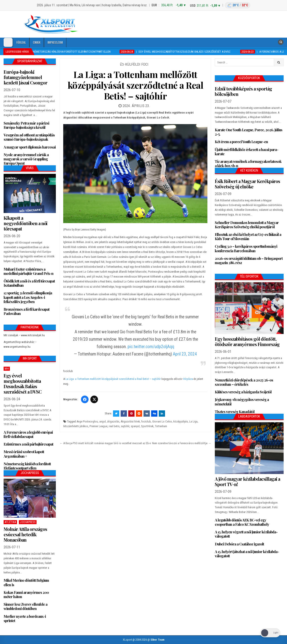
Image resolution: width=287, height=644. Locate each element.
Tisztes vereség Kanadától (235, 412)
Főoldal (21, 42)
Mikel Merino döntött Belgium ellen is (26, 582)
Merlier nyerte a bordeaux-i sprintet (25, 618)
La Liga (193, 421)
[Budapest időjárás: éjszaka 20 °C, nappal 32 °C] (238, 5)
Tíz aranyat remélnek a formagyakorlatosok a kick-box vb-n (248, 164)
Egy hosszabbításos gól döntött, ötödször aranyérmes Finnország (247, 341)
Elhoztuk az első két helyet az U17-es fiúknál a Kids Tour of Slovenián (248, 237)
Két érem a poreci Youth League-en (241, 142)
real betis (114, 426)
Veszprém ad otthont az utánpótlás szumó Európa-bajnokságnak (29, 137)
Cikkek (37, 42)
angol (103, 421)
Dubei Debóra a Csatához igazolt (239, 544)
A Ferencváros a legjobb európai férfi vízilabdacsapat (28, 434)
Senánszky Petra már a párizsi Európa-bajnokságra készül (26, 125)
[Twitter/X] (94, 399)
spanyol (135, 426)
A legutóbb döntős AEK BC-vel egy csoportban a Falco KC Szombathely (242, 522)
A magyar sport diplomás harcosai (30, 147)
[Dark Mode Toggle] (8, 42)
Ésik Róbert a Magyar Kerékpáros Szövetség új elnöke (247, 184)
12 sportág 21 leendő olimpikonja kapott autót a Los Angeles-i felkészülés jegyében (28, 297)
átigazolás (113, 421)
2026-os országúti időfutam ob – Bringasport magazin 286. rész (249, 261)
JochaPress (28, 522)
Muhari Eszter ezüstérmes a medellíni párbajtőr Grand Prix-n (28, 271)
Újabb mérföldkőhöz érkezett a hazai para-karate (247, 152)
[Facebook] (85, 399)
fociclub (146, 421)
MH (7, 369)
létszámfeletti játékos (76, 426)
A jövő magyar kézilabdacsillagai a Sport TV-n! (247, 481)
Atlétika (10, 522)
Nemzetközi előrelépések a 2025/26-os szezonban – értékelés (244, 382)
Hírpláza (188, 379)
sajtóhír (125, 426)
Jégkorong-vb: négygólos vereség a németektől (242, 402)
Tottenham (161, 426)
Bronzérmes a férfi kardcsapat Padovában (26, 311)
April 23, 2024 (185, 354)
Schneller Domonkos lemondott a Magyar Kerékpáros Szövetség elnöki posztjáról (247, 225)
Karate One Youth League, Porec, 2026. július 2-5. (249, 132)
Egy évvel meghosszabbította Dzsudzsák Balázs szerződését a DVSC (23, 384)
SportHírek (147, 426)
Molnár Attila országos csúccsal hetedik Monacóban (25, 534)
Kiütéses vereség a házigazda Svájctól (243, 392)
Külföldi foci (137, 64)
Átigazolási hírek (130, 421)
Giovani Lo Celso (162, 421)
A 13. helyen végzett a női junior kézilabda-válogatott (246, 534)
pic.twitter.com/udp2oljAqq (151, 347)
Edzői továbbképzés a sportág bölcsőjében (243, 91)
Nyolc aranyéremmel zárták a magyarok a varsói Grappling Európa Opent (26, 159)
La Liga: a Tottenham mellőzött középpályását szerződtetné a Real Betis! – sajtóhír (136, 85)
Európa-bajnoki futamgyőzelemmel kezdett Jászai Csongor (25, 77)
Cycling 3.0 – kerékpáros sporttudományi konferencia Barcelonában (246, 248)
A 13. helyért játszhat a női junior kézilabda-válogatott (247, 554)
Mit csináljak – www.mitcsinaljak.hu (24, 335)
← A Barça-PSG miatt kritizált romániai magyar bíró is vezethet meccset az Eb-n (105, 443)
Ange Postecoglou (87, 421)
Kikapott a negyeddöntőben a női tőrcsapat (25, 223)
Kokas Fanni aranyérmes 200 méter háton (26, 594)
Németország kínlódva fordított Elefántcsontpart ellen (27, 466)
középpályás (181, 421)
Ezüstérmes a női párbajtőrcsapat (28, 444)
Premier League (98, 426)
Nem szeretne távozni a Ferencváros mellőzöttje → (182, 443)
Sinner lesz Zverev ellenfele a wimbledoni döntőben (25, 606)
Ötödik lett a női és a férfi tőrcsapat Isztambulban (29, 283)
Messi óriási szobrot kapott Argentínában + (24, 454)
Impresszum (55, 42)
